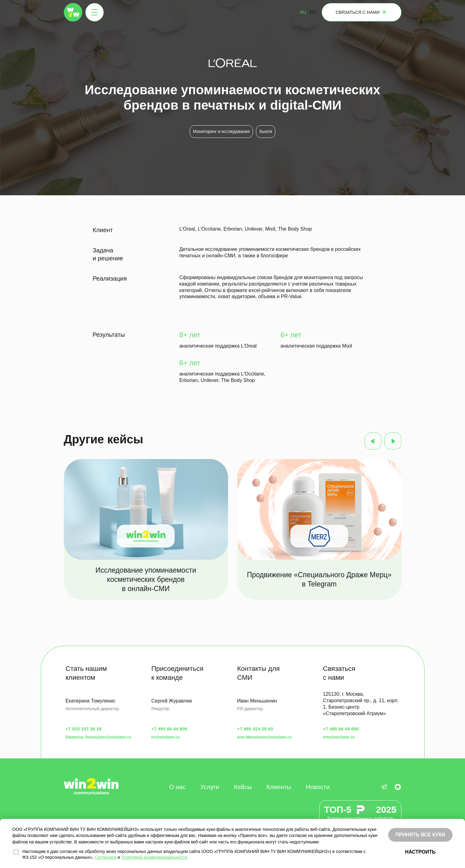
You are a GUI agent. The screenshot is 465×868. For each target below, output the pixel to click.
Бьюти (266, 131)
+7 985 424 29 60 (255, 729)
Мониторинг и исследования (221, 131)
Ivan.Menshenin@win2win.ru (264, 737)
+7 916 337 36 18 (84, 729)
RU (303, 12)
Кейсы (243, 787)
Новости (318, 787)
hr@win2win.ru (166, 737)
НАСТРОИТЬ (420, 852)
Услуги (210, 787)
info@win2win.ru (339, 737)
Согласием (105, 857)
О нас (177, 787)
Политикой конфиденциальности (154, 857)
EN (312, 12)
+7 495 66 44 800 (169, 729)
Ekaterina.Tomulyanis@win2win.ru (98, 737)
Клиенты (279, 787)
